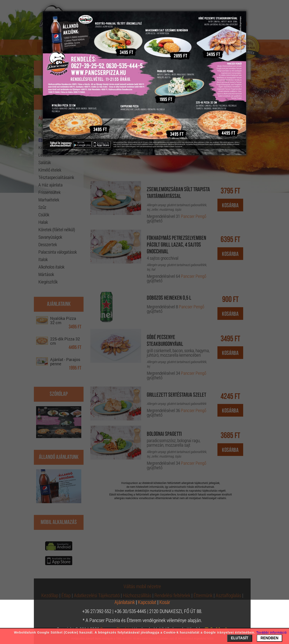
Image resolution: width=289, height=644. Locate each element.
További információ (272, 632)
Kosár (165, 602)
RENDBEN (269, 638)
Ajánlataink (125, 602)
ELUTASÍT (240, 638)
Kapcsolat (147, 602)
